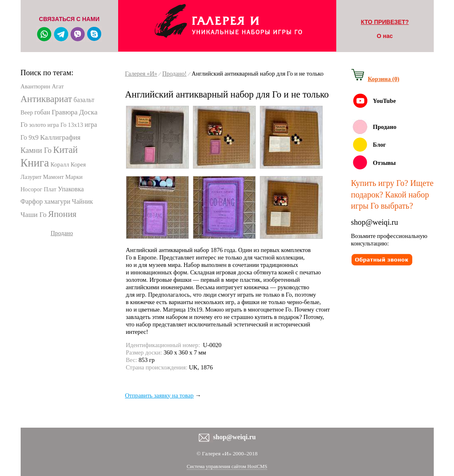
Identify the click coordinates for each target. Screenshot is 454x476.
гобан (42, 112)
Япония (62, 214)
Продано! (175, 74)
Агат (58, 86)
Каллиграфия (60, 137)
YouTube (385, 101)
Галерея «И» (141, 74)
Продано (62, 233)
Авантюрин (36, 86)
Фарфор (32, 201)
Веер (27, 112)
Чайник (82, 201)
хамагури (57, 201)
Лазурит (31, 177)
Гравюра (65, 112)
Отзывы (384, 163)
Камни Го (36, 150)
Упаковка (71, 189)
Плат (50, 189)
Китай (66, 150)
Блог (380, 145)
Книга (35, 163)
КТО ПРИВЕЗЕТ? (385, 22)
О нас (385, 36)
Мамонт (53, 177)
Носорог (32, 189)
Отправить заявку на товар (159, 395)
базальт (84, 100)
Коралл (60, 164)
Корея (78, 164)
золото (37, 125)
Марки (74, 177)
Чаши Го (34, 215)
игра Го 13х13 (65, 125)
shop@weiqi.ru (375, 222)
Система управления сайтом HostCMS (227, 466)
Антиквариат (46, 99)
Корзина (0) (383, 79)
